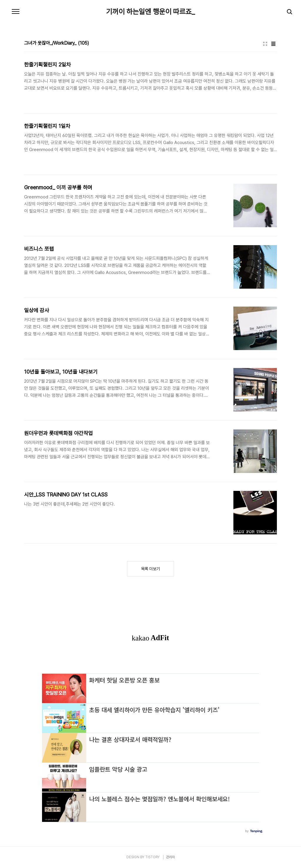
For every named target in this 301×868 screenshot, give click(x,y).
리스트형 (273, 44)
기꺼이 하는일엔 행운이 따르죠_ (150, 12)
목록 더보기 (150, 569)
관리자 (170, 857)
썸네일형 (265, 44)
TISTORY (152, 857)
